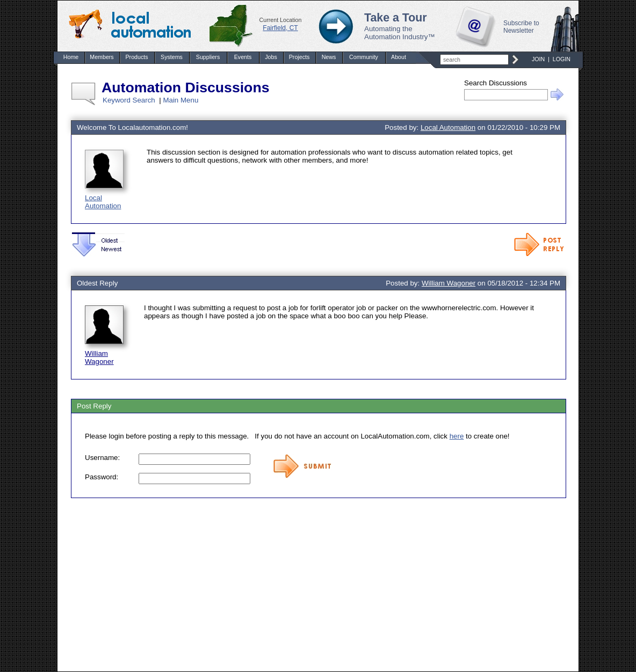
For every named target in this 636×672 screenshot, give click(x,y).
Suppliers (208, 57)
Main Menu (180, 100)
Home (71, 57)
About (399, 57)
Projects (299, 57)
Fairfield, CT (280, 28)
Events (243, 57)
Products (136, 57)
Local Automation (103, 202)
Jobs (271, 57)
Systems (172, 57)
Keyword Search (129, 100)
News (329, 57)
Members (102, 57)
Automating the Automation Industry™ (400, 33)
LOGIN (562, 59)
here (457, 436)
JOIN (538, 59)
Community (364, 57)
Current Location (281, 20)
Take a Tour (396, 18)
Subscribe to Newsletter (521, 27)
